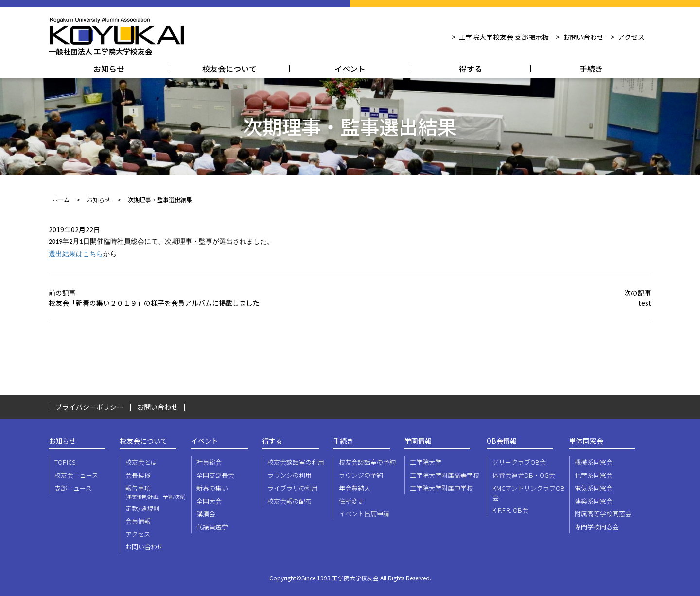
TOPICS (65, 462)
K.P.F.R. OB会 (510, 510)
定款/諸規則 (142, 508)
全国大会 (209, 501)
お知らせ (109, 69)
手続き (591, 69)
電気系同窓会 (594, 488)
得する (471, 69)
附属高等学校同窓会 (603, 514)
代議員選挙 (212, 527)
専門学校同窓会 (597, 527)
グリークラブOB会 (519, 462)
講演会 (206, 514)
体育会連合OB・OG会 (524, 475)
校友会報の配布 (289, 501)
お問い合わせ (583, 37)
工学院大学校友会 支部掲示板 (504, 37)
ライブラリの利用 (293, 488)
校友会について (229, 69)
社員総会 (209, 462)
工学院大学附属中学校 (441, 488)
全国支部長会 (215, 475)
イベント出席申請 (364, 514)
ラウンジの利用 (289, 475)
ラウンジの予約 (361, 475)
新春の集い (212, 488)
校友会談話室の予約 (367, 462)
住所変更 (351, 501)
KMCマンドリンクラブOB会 (529, 493)
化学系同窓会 (594, 475)
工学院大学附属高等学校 (445, 475)
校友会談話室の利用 (296, 462)
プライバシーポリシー (89, 407)
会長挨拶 (138, 475)
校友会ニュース (76, 475)
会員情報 (138, 521)
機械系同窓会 (594, 462)
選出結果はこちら (76, 254)
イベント (350, 69)
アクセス (631, 37)
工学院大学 (426, 462)
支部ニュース (73, 488)
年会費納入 (355, 488)
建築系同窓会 (594, 501)
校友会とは (141, 462)
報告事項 (157, 492)
